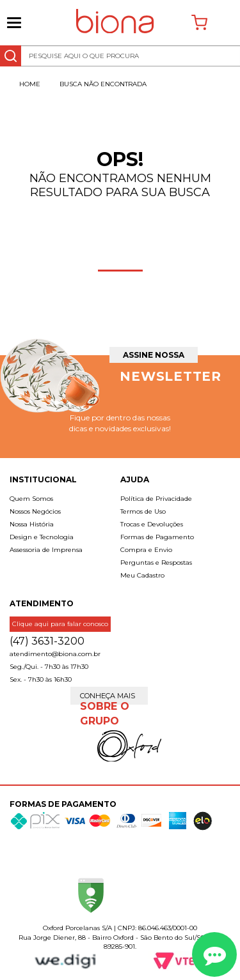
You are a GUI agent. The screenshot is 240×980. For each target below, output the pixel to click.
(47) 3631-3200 (47, 641)
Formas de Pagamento (157, 537)
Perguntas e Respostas (156, 563)
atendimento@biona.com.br (55, 654)
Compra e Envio (146, 550)
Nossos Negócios (35, 511)
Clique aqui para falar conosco (60, 624)
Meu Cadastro (142, 575)
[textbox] (120, 56)
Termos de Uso (143, 511)
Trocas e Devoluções (152, 524)
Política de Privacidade (156, 499)
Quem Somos (31, 499)
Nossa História (32, 524)
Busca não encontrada (103, 84)
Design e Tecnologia (42, 537)
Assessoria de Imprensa (46, 550)
